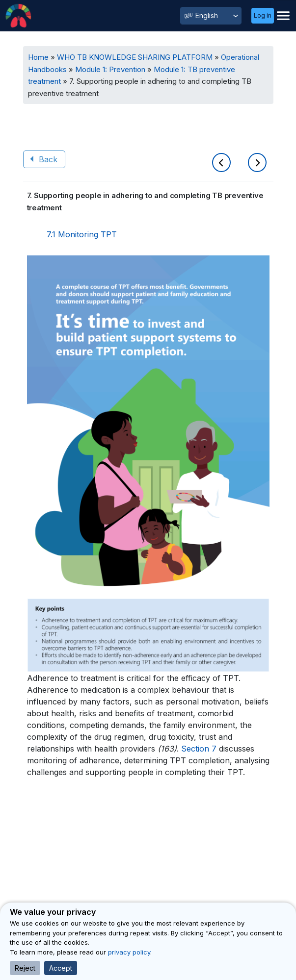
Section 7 (199, 749)
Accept (61, 968)
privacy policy (129, 952)
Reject (25, 968)
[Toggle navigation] (283, 16)
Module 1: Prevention (110, 69)
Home (38, 57)
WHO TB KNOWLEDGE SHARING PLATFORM (135, 57)
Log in (263, 15)
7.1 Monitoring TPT (82, 234)
